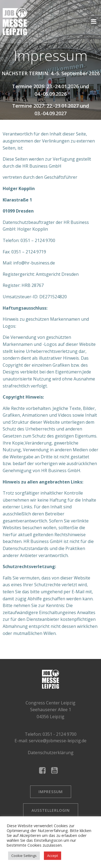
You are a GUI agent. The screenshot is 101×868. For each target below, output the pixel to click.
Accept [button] (53, 856)
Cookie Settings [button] (24, 856)
